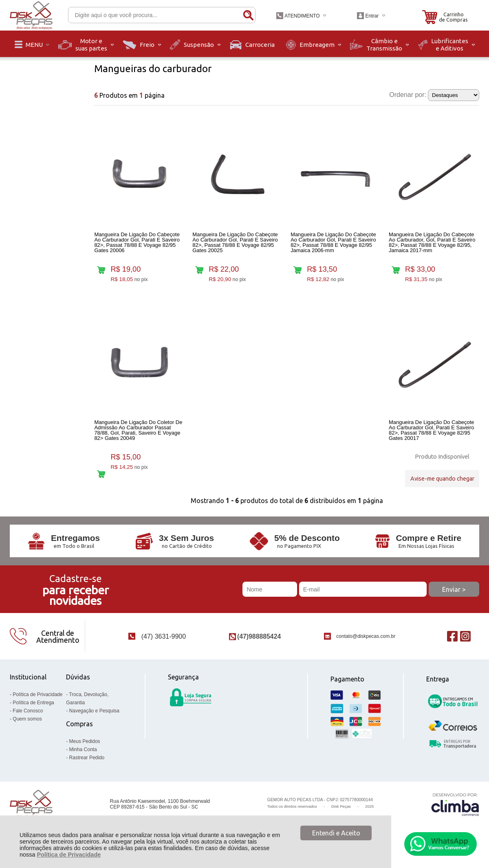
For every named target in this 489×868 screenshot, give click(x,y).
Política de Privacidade (69, 855)
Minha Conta (83, 758)
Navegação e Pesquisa (94, 720)
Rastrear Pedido (87, 767)
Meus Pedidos (85, 750)
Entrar (372, 16)
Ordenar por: (408, 95)
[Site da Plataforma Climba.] (455, 813)
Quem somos (27, 728)
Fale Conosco (28, 720)
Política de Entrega (33, 712)
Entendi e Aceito (336, 833)
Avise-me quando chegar (442, 482)
